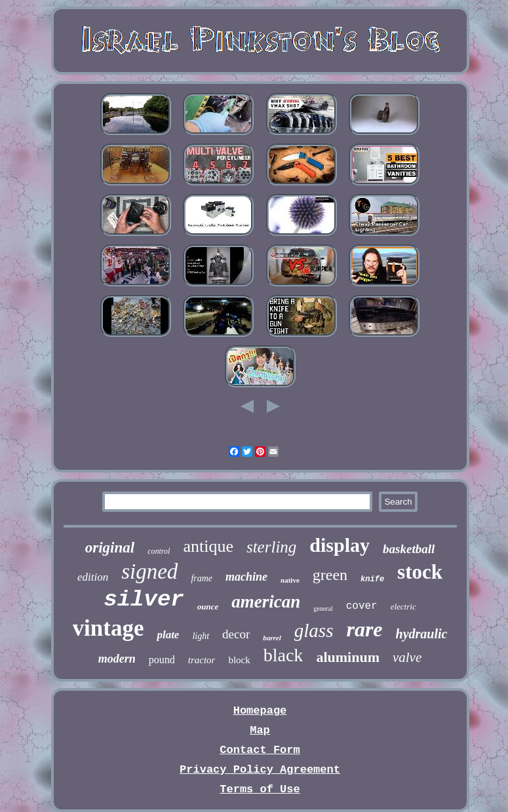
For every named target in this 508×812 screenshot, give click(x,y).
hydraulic (422, 634)
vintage (108, 628)
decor (236, 634)
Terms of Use (260, 789)
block (239, 660)
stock (420, 572)
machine (246, 577)
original (110, 548)
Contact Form (260, 750)
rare (364, 629)
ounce (208, 607)
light (201, 636)
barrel (272, 638)
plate (168, 635)
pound (162, 660)
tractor (202, 660)
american (266, 602)
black (283, 655)
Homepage (260, 711)
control (159, 551)
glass (314, 630)
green (330, 575)
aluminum (348, 657)
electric (403, 607)
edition (93, 577)
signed (149, 571)
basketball (409, 549)
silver (144, 600)
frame (202, 578)
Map (260, 730)
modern (117, 659)
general (323, 609)
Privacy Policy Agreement (260, 770)
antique (208, 546)
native (290, 580)
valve (407, 657)
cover (362, 606)
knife (372, 579)
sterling (271, 547)
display (340, 545)
